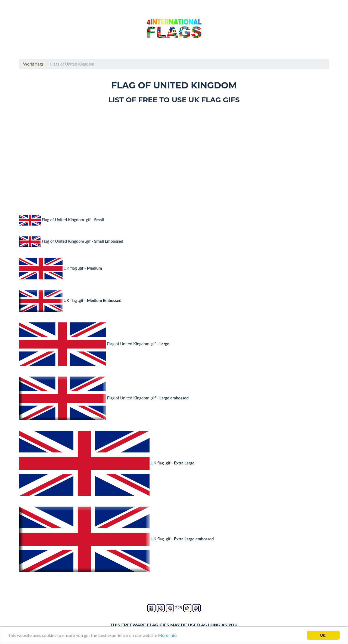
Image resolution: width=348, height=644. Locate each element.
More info (167, 635)
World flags (33, 64)
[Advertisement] (174, 155)
